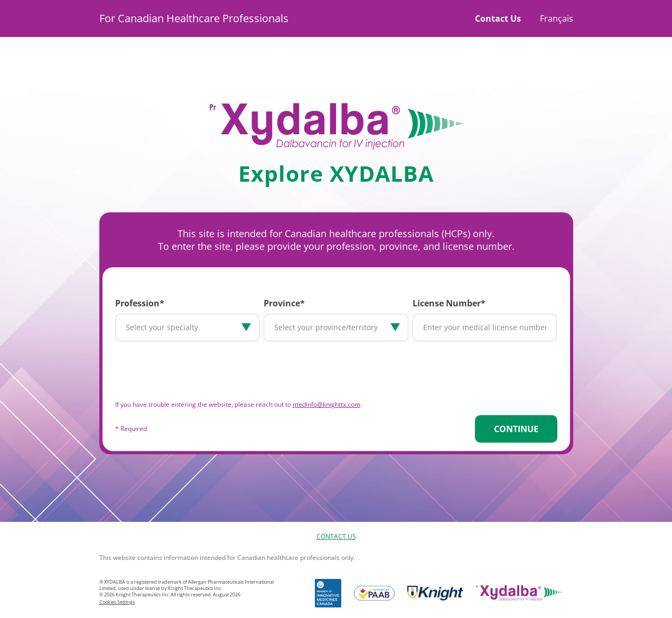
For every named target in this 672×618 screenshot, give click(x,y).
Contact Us (498, 19)
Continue (516, 429)
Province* (284, 303)
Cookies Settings (117, 602)
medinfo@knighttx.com (326, 404)
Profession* (140, 303)
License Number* (449, 303)
